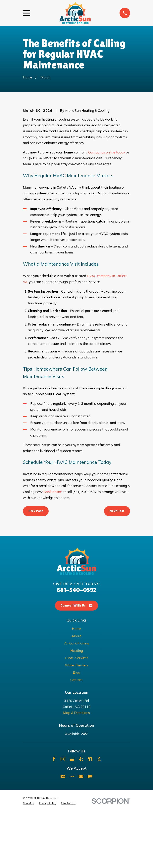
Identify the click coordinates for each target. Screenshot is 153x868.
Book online (53, 548)
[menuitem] (28, 860)
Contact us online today (107, 208)
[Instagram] (63, 815)
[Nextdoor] (90, 815)
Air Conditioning (77, 699)
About (76, 692)
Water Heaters (76, 721)
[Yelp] (81, 815)
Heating (77, 706)
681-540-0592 (76, 646)
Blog (76, 728)
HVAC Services (77, 714)
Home (76, 685)
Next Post (117, 567)
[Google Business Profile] (72, 815)
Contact (76, 736)
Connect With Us (76, 662)
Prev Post (36, 567)
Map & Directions (76, 769)
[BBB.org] (99, 815)
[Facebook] (54, 815)
